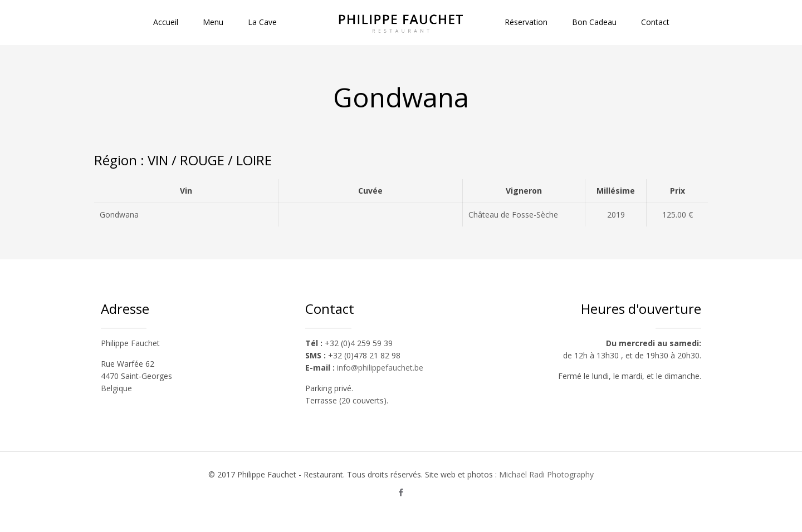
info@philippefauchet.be (380, 368)
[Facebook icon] (401, 492)
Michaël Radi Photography (546, 474)
